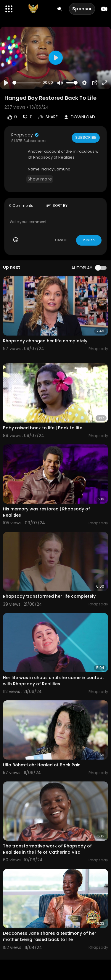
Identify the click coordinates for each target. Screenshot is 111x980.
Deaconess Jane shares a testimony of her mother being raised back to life (50, 936)
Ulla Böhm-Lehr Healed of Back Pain (42, 765)
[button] (9, 9)
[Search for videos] (60, 9)
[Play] (6, 83)
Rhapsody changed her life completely (45, 341)
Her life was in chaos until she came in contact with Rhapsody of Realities (53, 681)
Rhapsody (25, 135)
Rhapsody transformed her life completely (49, 596)
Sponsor (82, 9)
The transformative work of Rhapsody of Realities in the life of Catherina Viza (47, 849)
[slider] (26, 83)
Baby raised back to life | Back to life (43, 428)
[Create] (104, 9)
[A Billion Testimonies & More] (33, 9)
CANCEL (62, 240)
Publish (89, 240)
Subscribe (86, 137)
